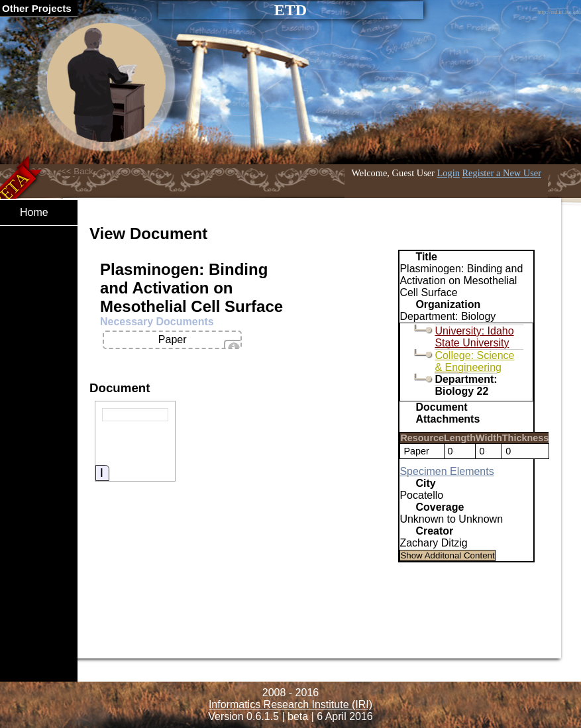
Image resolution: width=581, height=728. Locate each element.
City (425, 483)
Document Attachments (448, 413)
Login (449, 173)
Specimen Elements (447, 471)
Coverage (440, 507)
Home (34, 212)
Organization (448, 304)
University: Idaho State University (474, 337)
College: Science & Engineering (474, 361)
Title (426, 257)
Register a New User (502, 173)
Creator (434, 531)
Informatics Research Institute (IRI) (290, 704)
